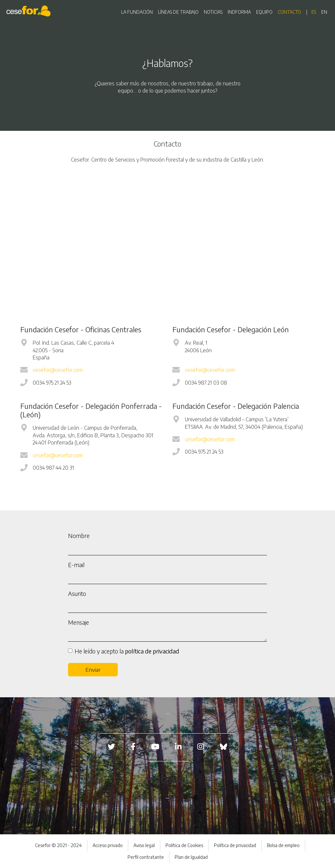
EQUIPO (264, 12)
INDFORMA (239, 12)
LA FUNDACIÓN (137, 12)
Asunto (77, 593)
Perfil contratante (146, 857)
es (314, 12)
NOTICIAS (213, 12)
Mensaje (79, 622)
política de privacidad (152, 651)
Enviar (93, 669)
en (324, 12)
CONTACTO (289, 12)
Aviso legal (144, 845)
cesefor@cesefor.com (58, 370)
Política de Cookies (184, 845)
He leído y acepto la (127, 651)
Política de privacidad (235, 845)
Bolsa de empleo (283, 845)
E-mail (76, 565)
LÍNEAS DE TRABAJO (178, 12)
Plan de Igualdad (191, 857)
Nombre (79, 536)
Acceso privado (108, 845)
